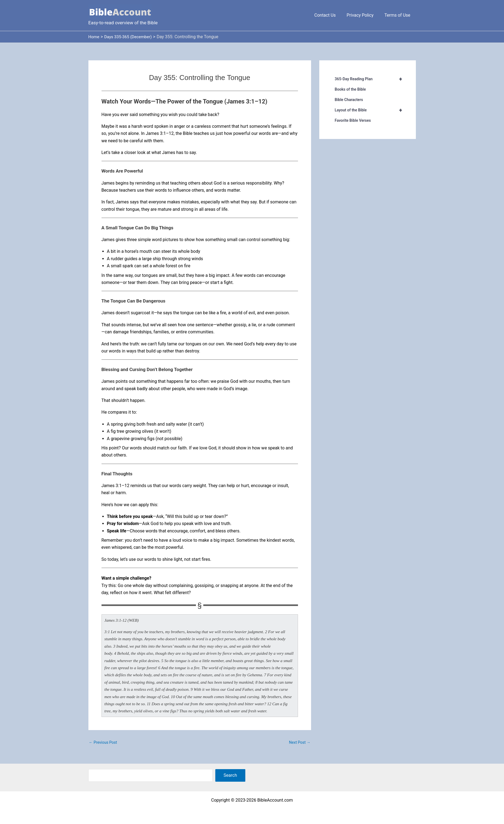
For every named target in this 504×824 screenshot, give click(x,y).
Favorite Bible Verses (353, 120)
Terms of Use (399, 15)
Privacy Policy (363, 15)
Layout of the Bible (371, 110)
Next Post (300, 742)
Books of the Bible (350, 89)
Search (230, 775)
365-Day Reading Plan (371, 79)
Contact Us (331, 15)
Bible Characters (349, 100)
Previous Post (103, 742)
